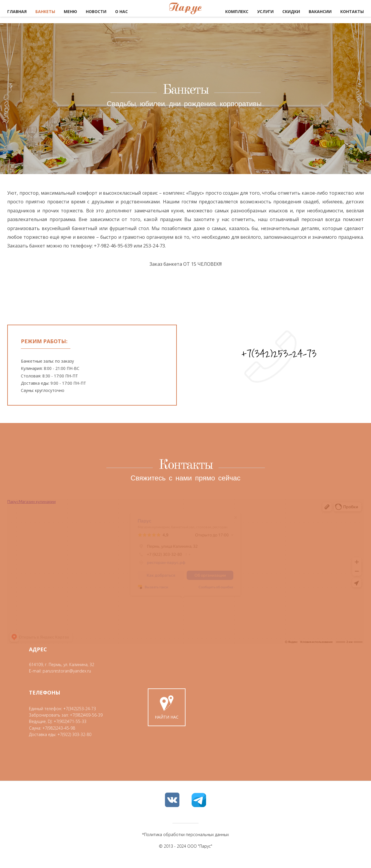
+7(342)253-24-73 (279, 353)
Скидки (291, 11)
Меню (70, 11)
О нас (121, 11)
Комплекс (237, 11)
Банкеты (45, 11)
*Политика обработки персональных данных (185, 839)
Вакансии (320, 11)
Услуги (265, 11)
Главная (17, 11)
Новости (96, 11)
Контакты (352, 11)
